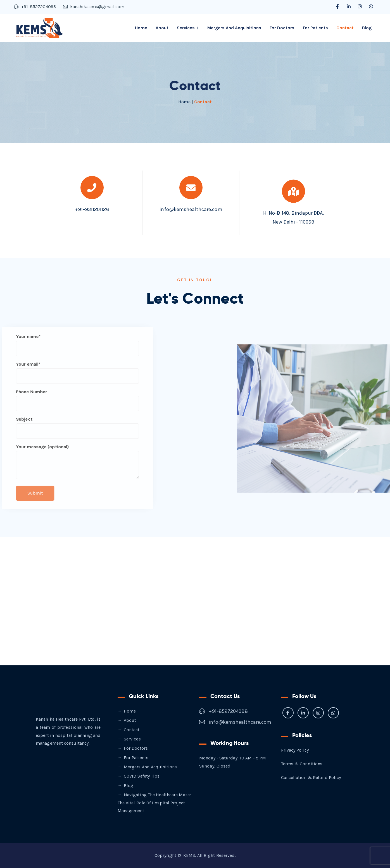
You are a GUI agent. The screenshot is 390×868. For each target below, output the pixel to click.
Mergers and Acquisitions (234, 28)
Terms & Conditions (302, 764)
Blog (367, 28)
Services (186, 28)
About (162, 28)
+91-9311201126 (92, 204)
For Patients (315, 28)
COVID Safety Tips (142, 776)
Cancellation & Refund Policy (311, 777)
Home (141, 28)
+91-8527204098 (228, 711)
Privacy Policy (295, 750)
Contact (345, 28)
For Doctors (282, 28)
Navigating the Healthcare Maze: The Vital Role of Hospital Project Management (154, 803)
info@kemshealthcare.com (191, 204)
